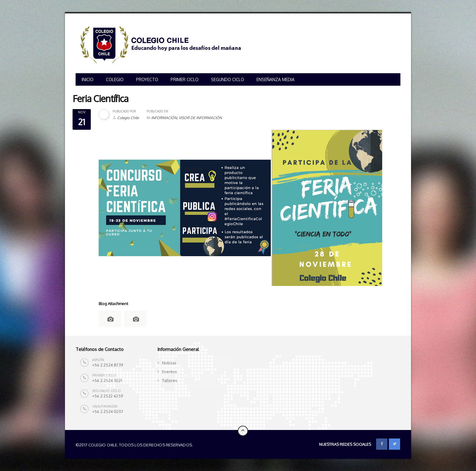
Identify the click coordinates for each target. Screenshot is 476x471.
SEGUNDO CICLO (228, 79)
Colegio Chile (128, 118)
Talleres (170, 380)
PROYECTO (147, 79)
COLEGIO (115, 79)
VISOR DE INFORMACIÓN (200, 118)
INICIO (88, 79)
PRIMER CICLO (185, 79)
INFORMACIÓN (164, 118)
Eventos (170, 372)
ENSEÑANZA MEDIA (275, 79)
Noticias (169, 363)
